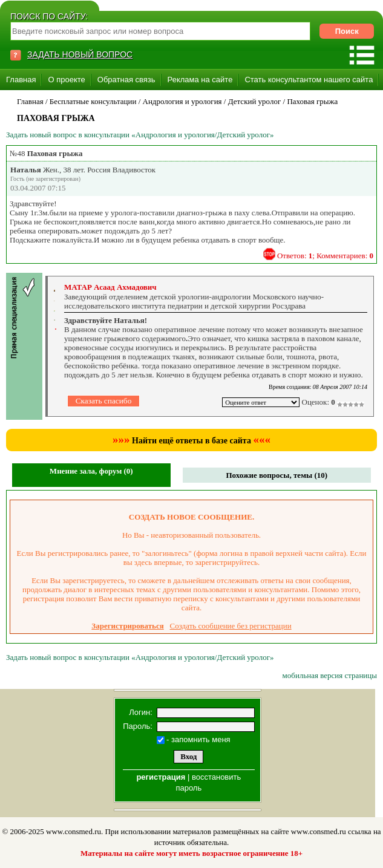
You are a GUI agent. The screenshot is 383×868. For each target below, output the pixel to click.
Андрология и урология (182, 101)
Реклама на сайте (200, 80)
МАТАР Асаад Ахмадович (110, 287)
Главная (21, 80)
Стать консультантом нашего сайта (309, 80)
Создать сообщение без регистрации (231, 626)
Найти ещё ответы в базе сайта (191, 441)
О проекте (66, 80)
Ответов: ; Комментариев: (325, 256)
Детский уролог (255, 101)
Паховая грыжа (312, 101)
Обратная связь (126, 80)
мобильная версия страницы (330, 675)
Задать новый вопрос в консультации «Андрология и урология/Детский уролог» (140, 135)
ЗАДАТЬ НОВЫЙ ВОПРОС (80, 54)
